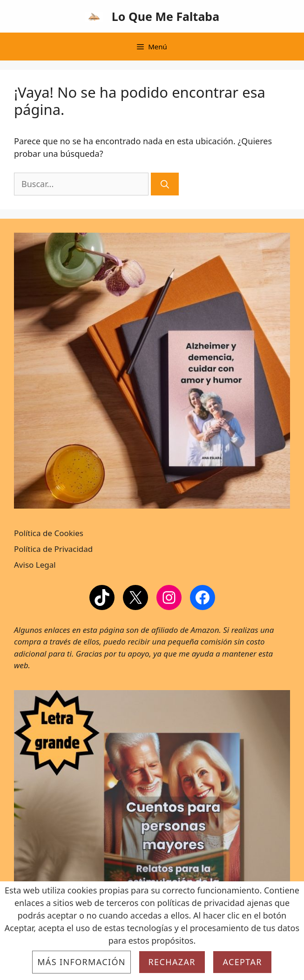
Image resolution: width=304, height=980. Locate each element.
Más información (81, 962)
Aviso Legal (35, 565)
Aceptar (242, 962)
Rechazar (172, 962)
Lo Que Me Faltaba (166, 16)
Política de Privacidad (53, 549)
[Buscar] (165, 184)
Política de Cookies (49, 533)
